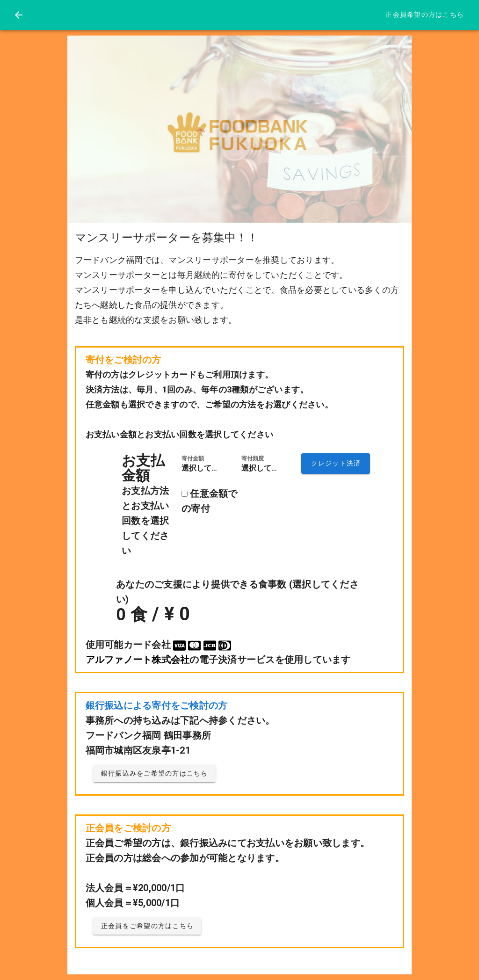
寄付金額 (193, 458)
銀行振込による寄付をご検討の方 (157, 705)
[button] (210, 468)
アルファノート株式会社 (138, 660)
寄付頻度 (253, 458)
